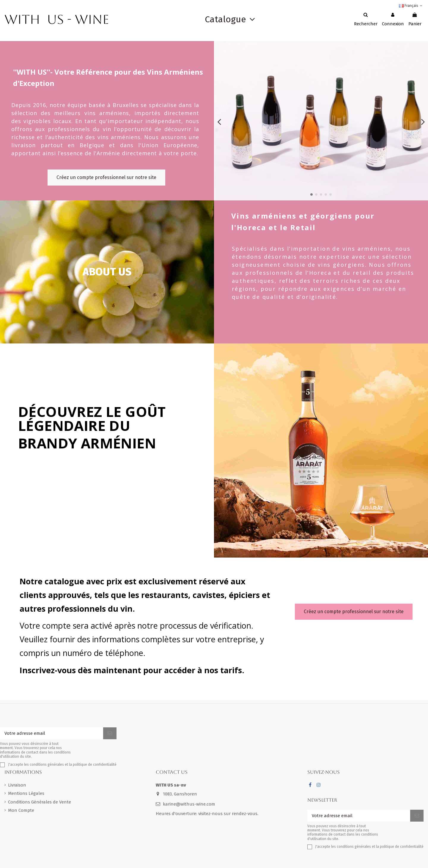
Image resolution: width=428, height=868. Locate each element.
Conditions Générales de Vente (40, 802)
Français (411, 6)
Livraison (17, 785)
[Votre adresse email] (52, 733)
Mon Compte (21, 810)
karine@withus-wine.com (189, 804)
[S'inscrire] (110, 733)
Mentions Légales (26, 793)
